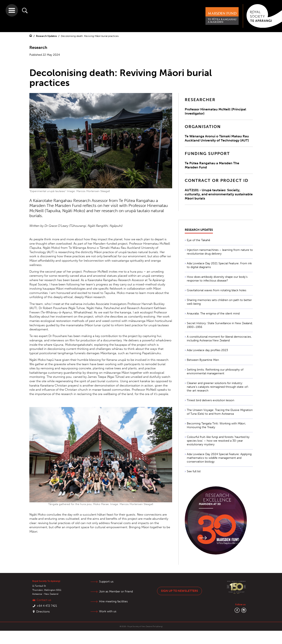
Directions (43, 612)
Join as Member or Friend (116, 591)
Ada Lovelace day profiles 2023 (207, 350)
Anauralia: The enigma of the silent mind (213, 314)
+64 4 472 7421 (47, 606)
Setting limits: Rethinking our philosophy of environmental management (215, 372)
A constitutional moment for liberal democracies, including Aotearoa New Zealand (219, 339)
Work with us (108, 611)
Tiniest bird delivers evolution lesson (211, 400)
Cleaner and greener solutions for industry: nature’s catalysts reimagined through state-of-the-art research (218, 387)
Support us (106, 582)
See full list (194, 471)
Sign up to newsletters (179, 591)
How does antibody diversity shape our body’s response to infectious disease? (217, 279)
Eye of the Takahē (199, 240)
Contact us (44, 600)
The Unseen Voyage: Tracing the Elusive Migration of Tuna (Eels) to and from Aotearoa (220, 412)
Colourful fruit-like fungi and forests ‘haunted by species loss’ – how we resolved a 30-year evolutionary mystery (218, 441)
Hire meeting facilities (113, 601)
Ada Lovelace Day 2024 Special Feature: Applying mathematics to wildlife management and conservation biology (219, 458)
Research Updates (47, 36)
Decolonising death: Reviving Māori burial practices (90, 36)
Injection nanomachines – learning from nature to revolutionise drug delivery (220, 252)
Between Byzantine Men (203, 360)
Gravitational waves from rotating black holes (217, 290)
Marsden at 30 (210, 504)
